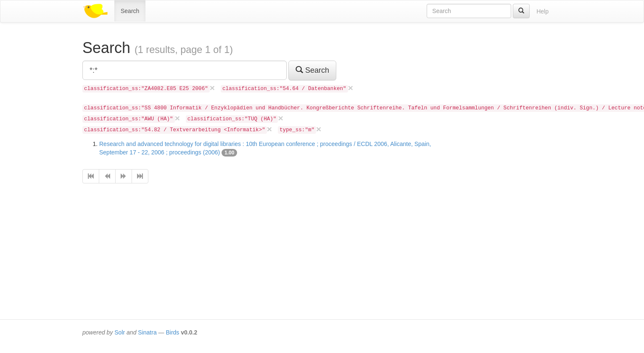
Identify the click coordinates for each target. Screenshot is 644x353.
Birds (172, 332)
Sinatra (147, 332)
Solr (120, 332)
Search (130, 11)
